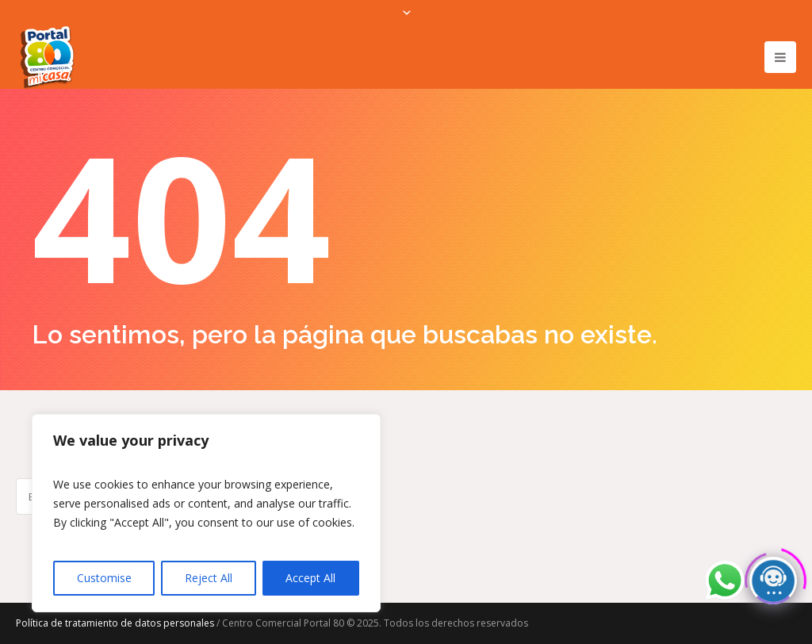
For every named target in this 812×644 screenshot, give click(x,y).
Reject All (209, 578)
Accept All (310, 578)
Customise (104, 578)
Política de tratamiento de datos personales (115, 623)
